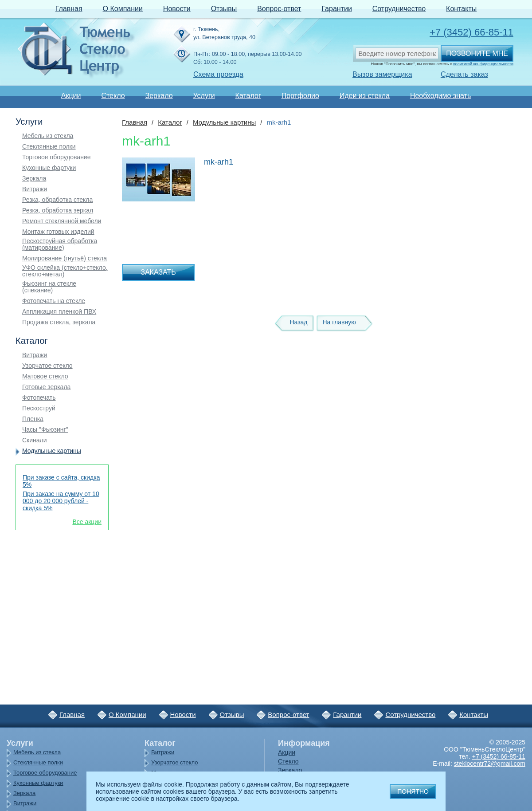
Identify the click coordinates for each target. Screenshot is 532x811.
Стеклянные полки (49, 147)
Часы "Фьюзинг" (45, 430)
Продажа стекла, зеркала (59, 322)
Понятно (413, 791)
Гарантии (337, 9)
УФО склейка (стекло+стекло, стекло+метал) (65, 271)
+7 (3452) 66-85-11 (471, 32)
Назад (298, 322)
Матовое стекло (45, 376)
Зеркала (34, 179)
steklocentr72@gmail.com (490, 764)
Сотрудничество (399, 9)
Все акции (87, 522)
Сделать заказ (464, 74)
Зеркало (159, 96)
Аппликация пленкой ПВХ (59, 312)
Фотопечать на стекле (54, 301)
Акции (71, 96)
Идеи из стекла (365, 96)
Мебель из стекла (48, 136)
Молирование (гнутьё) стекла (65, 258)
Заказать (158, 272)
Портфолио (300, 96)
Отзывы (224, 9)
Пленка (33, 419)
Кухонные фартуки (49, 168)
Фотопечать (39, 398)
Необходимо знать (440, 96)
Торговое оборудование (56, 157)
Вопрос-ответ (279, 9)
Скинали (35, 440)
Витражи (35, 189)
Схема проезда (218, 74)
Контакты (461, 9)
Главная (69, 9)
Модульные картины (52, 451)
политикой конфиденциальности (483, 64)
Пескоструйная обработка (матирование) (60, 244)
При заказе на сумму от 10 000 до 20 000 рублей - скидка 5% (61, 501)
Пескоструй (39, 408)
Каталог (248, 96)
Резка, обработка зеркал (58, 211)
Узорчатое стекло (47, 366)
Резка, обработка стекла (57, 200)
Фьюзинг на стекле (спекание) (49, 287)
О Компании (123, 9)
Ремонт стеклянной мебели (62, 221)
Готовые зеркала (46, 387)
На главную (339, 322)
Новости (177, 9)
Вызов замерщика (382, 74)
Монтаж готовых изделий (58, 232)
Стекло (113, 96)
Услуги (204, 96)
